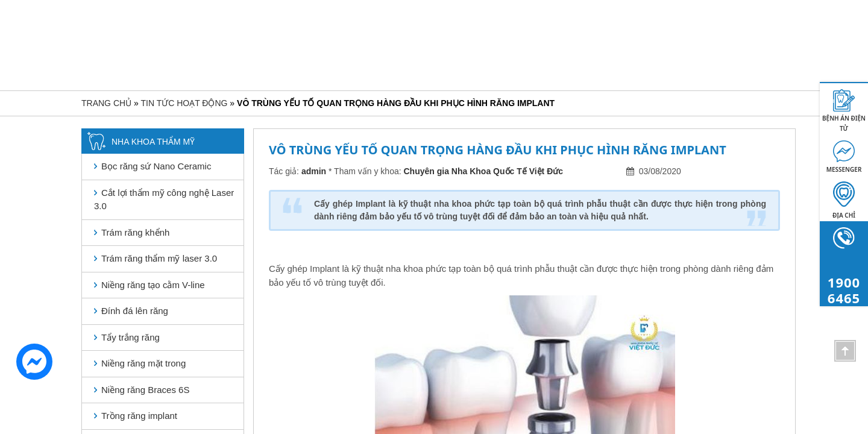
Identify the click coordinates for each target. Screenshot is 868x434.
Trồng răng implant (139, 416)
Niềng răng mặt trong (143, 363)
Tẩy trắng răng (131, 337)
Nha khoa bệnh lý (439, 51)
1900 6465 (793, 52)
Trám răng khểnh (135, 232)
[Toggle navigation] (92, 54)
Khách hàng (577, 51)
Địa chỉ (844, 215)
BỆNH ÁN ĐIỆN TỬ (844, 123)
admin (314, 171)
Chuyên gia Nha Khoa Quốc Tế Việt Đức (484, 171)
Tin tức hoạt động (654, 51)
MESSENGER (844, 169)
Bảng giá (514, 51)
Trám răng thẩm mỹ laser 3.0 (159, 258)
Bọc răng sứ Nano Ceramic (156, 166)
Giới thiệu (269, 51)
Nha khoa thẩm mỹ (346, 51)
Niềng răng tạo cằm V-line (153, 285)
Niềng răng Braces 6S (145, 390)
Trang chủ (200, 51)
